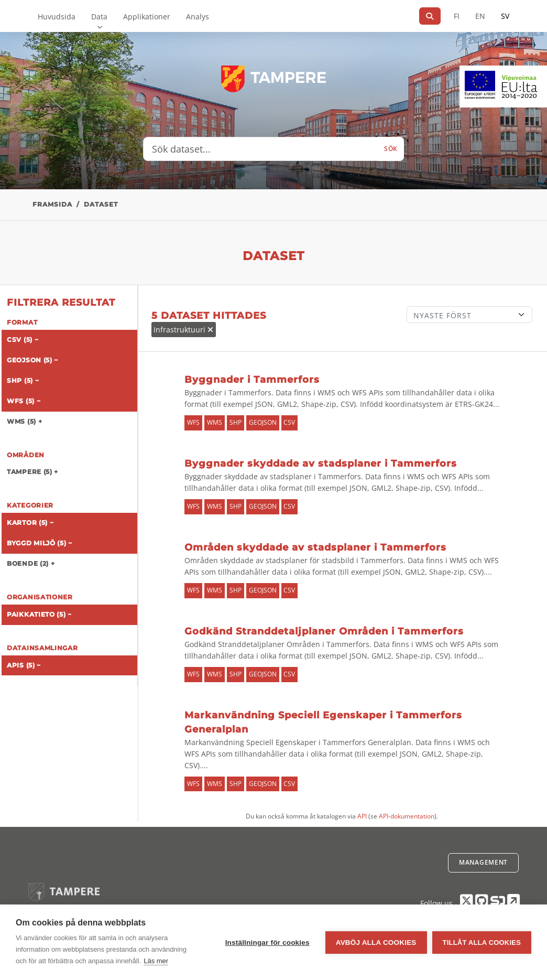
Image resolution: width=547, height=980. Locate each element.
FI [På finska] (457, 16)
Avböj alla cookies (376, 943)
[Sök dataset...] (261, 149)
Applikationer (147, 17)
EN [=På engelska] (480, 16)
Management (483, 862)
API (362, 816)
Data (99, 17)
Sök (391, 149)
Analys (198, 17)
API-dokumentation (407, 816)
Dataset (101, 204)
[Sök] (430, 16)
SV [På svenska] (505, 16)
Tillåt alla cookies (482, 943)
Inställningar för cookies (267, 943)
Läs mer (156, 961)
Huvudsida (57, 17)
